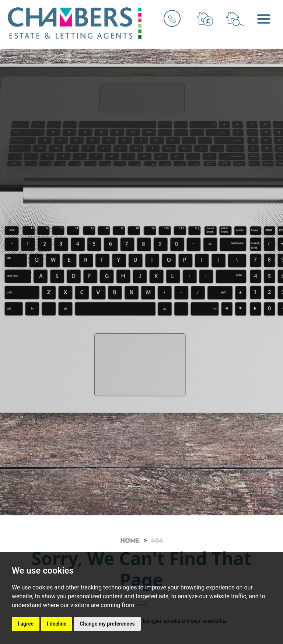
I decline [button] (57, 624)
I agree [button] (26, 624)
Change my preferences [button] (107, 624)
